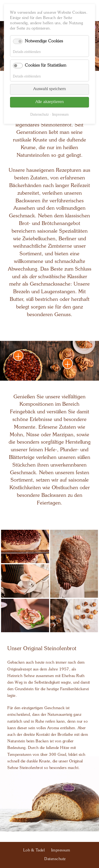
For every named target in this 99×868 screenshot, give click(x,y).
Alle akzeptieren (49, 102)
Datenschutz (39, 115)
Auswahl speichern (49, 89)
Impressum (60, 115)
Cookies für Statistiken (46, 66)
